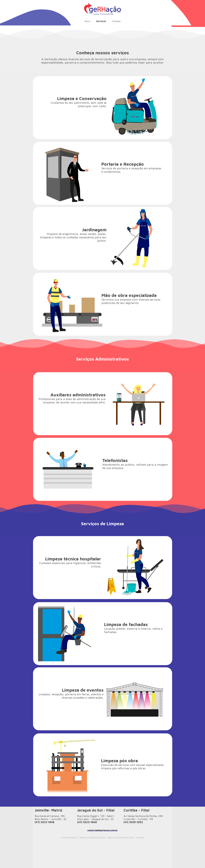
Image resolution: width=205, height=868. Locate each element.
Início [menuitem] (87, 21)
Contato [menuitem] (116, 21)
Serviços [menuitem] (101, 21)
